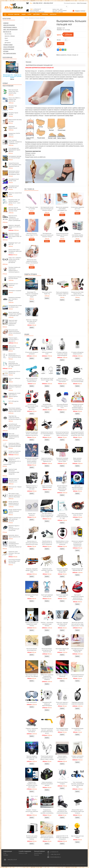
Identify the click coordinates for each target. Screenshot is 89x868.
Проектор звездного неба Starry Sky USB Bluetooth (32, 758)
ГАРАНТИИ (45, 14)
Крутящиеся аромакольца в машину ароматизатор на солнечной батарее (77, 597)
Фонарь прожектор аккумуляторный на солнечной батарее (14, 503)
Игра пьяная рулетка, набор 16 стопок (77, 514)
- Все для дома (8, 34)
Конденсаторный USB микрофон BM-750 (77, 570)
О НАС (29, 14)
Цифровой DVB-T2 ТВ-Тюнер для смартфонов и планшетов (62, 838)
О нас (5, 853)
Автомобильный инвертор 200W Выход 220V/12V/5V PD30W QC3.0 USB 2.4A (14, 426)
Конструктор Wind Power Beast (32, 596)
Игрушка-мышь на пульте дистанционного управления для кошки (32, 543)
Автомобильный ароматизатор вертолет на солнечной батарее (77, 380)
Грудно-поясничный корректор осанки (47, 487)
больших (69, 55)
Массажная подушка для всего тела (62, 649)
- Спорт (6, 40)
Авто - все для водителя (10, 30)
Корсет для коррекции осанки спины (62, 596)
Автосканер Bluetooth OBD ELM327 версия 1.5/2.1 (62, 406)
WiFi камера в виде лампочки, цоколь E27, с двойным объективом (15, 495)
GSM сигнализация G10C (47, 353)
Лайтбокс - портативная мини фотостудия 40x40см (47, 624)
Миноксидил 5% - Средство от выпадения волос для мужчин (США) (12, 76)
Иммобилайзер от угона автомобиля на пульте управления (62, 543)
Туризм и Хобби (8, 45)
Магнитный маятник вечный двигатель (32, 649)
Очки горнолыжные (32, 702)
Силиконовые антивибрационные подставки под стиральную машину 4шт (15, 544)
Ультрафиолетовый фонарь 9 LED (14, 180)
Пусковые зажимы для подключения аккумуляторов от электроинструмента (14, 270)
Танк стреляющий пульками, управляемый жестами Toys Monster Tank (77, 785)
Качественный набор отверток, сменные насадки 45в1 (62, 570)
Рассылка (37, 855)
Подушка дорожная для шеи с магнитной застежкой (15, 519)
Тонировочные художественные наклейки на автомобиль (47, 811)
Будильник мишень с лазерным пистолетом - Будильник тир (47, 460)
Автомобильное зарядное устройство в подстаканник (62, 380)
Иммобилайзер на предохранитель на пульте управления (47, 543)
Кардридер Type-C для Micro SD (14, 244)
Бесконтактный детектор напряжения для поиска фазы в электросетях (62, 434)
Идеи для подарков (9, 25)
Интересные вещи (9, 49)
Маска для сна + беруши (15, 487)
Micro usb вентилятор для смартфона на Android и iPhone (32, 380)
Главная (26, 18)
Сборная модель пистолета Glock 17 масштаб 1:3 (14, 339)
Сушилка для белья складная (62, 783)
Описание (29, 62)
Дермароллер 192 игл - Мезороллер (15, 372)
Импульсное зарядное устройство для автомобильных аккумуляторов (77, 543)
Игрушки (6, 51)
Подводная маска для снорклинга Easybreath (77, 703)
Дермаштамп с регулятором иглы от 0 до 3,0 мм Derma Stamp (15, 355)
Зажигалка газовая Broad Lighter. (15, 194)
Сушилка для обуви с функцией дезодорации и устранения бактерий (15, 445)
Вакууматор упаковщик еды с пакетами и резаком (15, 299)
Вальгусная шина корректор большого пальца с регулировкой (15, 331)
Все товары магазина (10, 53)
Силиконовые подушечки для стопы (77, 208)
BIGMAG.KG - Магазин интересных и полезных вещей (15, 864)
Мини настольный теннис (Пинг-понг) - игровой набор (14, 91)
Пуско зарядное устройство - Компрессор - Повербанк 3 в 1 (15, 142)
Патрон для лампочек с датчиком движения (62, 703)
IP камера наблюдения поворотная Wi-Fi (77, 353)
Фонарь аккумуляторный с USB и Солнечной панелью (15, 511)
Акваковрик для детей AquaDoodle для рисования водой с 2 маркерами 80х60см (77, 407)
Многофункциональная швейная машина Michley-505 (77, 650)
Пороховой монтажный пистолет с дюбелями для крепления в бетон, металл (47, 731)
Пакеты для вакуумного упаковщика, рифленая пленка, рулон (62, 294)
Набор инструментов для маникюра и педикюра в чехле (15, 387)
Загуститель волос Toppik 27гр (47, 293)
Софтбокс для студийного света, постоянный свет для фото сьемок (32, 785)
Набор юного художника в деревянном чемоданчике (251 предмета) (47, 677)
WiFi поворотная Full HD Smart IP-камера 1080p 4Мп (47, 380)
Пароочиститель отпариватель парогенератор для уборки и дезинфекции (14, 218)
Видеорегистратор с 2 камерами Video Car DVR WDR (32, 487)
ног (78, 55)
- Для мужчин (7, 43)
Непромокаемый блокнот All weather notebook (77, 676)
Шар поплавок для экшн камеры (77, 837)
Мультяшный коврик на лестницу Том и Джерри (32, 676)
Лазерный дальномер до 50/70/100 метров (15, 278)
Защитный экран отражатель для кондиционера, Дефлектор (13, 323)
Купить (32, 213)
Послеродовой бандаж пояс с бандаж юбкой (62, 729)
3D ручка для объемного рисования (32, 353)
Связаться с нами (23, 853)
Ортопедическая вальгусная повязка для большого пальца (47, 235)
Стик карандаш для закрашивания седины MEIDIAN (14, 150)
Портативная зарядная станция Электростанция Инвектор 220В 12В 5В (15, 410)
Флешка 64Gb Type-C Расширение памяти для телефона (15, 251)
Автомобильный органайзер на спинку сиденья (47, 406)
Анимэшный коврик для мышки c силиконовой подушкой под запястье (32, 434)
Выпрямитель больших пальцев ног (37, 18)
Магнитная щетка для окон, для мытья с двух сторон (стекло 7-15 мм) (77, 624)
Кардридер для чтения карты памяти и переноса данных (14, 395)
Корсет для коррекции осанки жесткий (47, 596)
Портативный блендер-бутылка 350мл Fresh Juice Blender (15, 561)
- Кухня (6, 38)
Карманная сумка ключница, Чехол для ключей (14, 553)
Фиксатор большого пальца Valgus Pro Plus (32, 234)
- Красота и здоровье (9, 36)
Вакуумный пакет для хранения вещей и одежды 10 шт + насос (14, 201)
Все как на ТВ (7, 32)
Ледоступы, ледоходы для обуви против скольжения (32, 321)
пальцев (74, 55)
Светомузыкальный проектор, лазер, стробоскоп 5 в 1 (14, 480)
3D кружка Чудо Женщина (13, 107)
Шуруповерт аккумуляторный (13, 127)
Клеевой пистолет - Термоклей (14, 285)
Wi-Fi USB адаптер (13, 401)
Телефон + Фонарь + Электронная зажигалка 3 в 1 (32, 811)
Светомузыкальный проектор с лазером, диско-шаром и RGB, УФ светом (15, 236)
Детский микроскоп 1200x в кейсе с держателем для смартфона (62, 488)
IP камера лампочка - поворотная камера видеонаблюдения (62, 354)
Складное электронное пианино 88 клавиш (15, 452)
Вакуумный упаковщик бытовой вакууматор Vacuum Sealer (62, 460)
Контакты (6, 855)
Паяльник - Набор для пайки (14, 379)
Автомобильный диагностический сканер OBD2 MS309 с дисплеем (32, 407)
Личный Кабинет (38, 853)
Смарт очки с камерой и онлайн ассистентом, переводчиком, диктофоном (15, 260)
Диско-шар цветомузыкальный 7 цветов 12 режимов (77, 487)
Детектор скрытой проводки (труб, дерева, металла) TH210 (15, 209)
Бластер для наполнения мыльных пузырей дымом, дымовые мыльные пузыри (32, 461)
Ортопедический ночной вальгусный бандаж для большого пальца (47, 209)
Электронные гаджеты (10, 27)
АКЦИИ (23, 14)
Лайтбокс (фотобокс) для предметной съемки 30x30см (32, 624)
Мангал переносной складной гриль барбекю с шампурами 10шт (15, 314)
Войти (79, 3)
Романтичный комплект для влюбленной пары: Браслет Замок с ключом (47, 758)
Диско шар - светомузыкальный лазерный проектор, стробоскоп (14, 436)
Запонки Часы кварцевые (32, 514)
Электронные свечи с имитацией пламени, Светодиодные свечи (14, 173)
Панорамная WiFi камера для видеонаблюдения (47, 704)
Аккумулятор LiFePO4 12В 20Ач (14, 134)
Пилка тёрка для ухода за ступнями (32, 208)
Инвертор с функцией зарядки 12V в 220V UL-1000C (15, 227)
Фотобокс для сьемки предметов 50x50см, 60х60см (32, 838)
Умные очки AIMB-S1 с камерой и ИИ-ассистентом (14, 99)
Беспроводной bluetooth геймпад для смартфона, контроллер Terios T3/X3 (77, 434)
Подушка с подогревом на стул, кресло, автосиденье (32, 730)
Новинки (6, 23)
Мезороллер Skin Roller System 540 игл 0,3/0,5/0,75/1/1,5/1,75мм (77, 294)
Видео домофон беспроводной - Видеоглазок (77, 460)
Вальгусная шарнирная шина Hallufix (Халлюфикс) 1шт (62, 209)
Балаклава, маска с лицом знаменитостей (14, 536)
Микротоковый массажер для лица (15, 120)
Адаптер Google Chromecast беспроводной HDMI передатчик (14, 472)
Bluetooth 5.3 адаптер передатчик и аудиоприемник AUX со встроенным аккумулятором (12, 461)
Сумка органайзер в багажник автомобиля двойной (47, 784)
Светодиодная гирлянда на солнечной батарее (15, 157)
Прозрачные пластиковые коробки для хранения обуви (77, 235)
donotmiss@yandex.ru (56, 857)
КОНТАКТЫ (53, 14)
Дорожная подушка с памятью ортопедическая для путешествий (14, 528)
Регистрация (83, 3)
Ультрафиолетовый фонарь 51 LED (14, 187)
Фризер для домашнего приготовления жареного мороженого (47, 838)
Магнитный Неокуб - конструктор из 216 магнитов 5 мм (47, 650)
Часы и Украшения (9, 47)
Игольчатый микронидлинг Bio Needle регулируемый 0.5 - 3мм (14, 364)
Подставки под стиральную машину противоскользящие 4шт (15, 418)
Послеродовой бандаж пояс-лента (77, 729)
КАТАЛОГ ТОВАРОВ (14, 14)
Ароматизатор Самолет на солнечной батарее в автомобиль (47, 434)
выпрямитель (63, 55)
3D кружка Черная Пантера (13, 114)
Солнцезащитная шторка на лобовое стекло (15, 306)
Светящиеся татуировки (15, 291)
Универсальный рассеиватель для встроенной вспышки (62, 811)
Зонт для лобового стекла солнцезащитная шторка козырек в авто (47, 515)
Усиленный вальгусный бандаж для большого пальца (62, 235)
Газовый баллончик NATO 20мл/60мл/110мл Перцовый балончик (15, 165)
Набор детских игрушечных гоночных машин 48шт (14, 347)
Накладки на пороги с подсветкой (62, 676)
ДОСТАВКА (37, 14)
